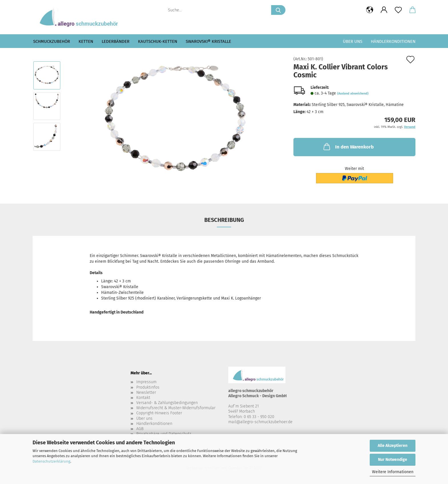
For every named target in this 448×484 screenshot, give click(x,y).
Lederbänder (116, 41)
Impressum (146, 382)
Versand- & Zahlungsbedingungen (167, 403)
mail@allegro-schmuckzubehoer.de (260, 422)
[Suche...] (278, 10)
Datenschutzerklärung (51, 461)
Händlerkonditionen (393, 41)
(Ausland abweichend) (353, 94)
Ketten (86, 41)
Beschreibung (224, 220)
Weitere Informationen (393, 472)
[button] (370, 10)
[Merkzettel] (398, 10)
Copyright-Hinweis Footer (159, 413)
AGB (140, 429)
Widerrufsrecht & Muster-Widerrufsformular (176, 408)
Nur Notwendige (393, 460)
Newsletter (146, 392)
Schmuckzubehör (52, 41)
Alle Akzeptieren (393, 446)
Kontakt (143, 398)
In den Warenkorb (348, 146)
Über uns (353, 41)
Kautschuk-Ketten (158, 41)
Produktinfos (148, 387)
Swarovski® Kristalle (208, 41)
